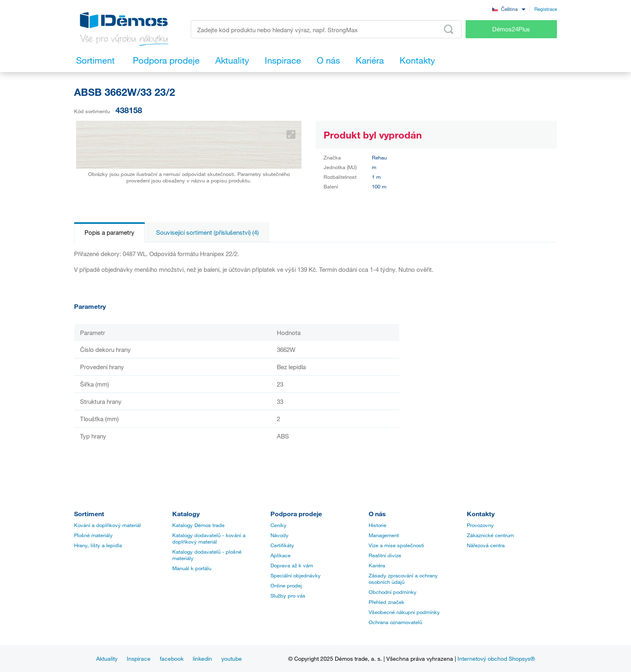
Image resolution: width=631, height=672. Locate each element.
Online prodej (286, 585)
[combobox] (509, 9)
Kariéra (377, 565)
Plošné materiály (93, 535)
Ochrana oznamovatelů (395, 622)
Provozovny (480, 525)
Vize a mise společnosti (396, 545)
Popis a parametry (109, 232)
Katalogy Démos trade (198, 525)
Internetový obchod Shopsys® (496, 659)
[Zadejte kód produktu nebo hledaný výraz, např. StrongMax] (326, 29)
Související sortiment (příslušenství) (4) (207, 232)
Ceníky (278, 525)
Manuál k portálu (192, 568)
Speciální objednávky (296, 575)
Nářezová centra (486, 545)
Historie (377, 525)
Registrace (546, 9)
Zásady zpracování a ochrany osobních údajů (403, 579)
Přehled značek (387, 602)
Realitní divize (385, 555)
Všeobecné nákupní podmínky (404, 612)
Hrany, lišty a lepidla (98, 545)
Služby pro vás (288, 595)
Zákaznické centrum (490, 535)
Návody (279, 535)
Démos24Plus (511, 29)
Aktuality (107, 659)
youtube (232, 659)
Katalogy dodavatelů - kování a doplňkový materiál (209, 538)
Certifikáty (282, 545)
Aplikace (280, 555)
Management (384, 535)
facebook (172, 659)
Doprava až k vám (292, 565)
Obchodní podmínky (393, 592)
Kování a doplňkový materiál (107, 525)
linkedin (202, 659)
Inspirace (139, 659)
